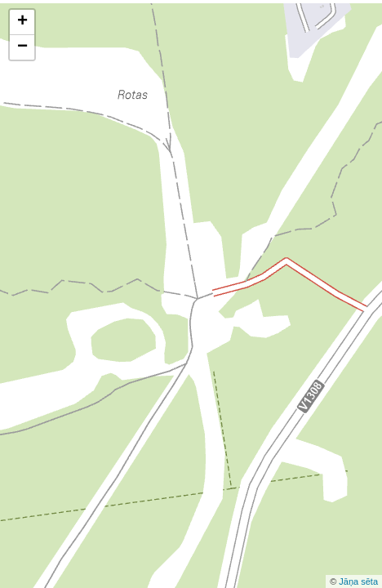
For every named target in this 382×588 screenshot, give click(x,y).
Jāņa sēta (358, 581)
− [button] (22, 47)
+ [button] (22, 22)
